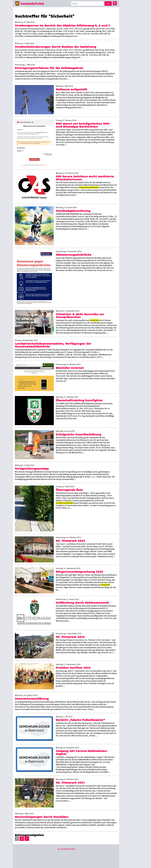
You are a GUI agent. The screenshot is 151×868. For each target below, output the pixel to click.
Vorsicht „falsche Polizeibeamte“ (80, 720)
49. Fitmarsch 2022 (70, 637)
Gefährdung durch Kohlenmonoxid (82, 602)
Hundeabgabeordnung (73, 211)
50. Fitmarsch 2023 (70, 541)
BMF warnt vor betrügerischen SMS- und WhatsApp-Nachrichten (83, 125)
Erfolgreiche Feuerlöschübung (79, 434)
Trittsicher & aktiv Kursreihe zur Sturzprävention (80, 316)
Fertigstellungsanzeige (32, 468)
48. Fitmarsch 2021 (70, 782)
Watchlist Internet (70, 368)
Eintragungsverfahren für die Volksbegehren (49, 68)
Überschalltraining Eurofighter (79, 400)
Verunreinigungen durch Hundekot (42, 817)
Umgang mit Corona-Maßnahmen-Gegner (82, 752)
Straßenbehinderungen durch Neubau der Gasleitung (56, 47)
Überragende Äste (69, 490)
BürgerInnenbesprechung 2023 (79, 572)
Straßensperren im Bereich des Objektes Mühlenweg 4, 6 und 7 (62, 25)
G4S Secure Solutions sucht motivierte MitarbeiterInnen (85, 178)
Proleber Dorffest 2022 (73, 668)
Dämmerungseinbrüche (74, 255)
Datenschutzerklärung (32, 698)
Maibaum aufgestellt (71, 89)
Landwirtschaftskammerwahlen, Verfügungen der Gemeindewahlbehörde (53, 345)
